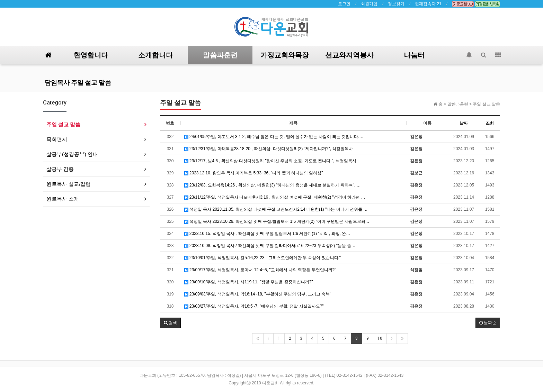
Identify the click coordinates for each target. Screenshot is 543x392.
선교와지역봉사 (349, 55)
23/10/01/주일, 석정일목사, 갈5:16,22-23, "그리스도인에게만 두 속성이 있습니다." (263, 258)
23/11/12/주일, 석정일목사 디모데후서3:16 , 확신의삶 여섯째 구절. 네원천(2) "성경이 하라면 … (275, 197)
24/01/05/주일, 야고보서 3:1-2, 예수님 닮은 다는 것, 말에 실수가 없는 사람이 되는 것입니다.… (274, 137)
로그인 (344, 4)
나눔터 (414, 55)
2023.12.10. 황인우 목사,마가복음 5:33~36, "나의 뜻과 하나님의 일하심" (254, 173)
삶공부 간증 (60, 169)
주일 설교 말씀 (63, 124)
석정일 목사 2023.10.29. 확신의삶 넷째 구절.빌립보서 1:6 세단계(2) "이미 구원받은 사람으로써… (277, 221)
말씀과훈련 (220, 55)
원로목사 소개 (63, 199)
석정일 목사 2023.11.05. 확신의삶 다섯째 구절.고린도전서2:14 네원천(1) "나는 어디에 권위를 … (276, 209)
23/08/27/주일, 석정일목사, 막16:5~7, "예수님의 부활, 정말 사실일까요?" (254, 306)
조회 (490, 123)
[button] (170, 323)
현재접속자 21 (428, 4)
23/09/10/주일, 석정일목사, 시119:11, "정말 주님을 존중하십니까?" (249, 282)
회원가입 (369, 4)
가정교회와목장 (285, 55)
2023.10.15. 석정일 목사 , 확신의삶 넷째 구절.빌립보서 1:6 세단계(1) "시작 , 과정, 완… (267, 234)
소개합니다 (155, 55)
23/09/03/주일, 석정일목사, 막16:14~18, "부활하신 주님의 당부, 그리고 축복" (258, 294)
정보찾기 (396, 4)
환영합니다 (91, 55)
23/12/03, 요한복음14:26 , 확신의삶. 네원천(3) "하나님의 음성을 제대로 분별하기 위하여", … (273, 185)
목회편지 (57, 139)
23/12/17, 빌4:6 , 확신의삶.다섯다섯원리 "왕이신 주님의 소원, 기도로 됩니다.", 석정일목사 (270, 161)
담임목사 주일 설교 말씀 (78, 83)
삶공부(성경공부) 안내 (72, 154)
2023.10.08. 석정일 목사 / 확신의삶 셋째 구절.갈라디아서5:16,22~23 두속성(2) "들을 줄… (270, 246)
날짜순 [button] (488, 323)
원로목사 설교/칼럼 (69, 184)
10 (380, 338)
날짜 (464, 123)
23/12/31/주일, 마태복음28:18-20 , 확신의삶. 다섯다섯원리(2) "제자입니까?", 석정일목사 (269, 149)
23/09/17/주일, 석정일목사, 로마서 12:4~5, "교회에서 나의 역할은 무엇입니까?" (260, 270)
